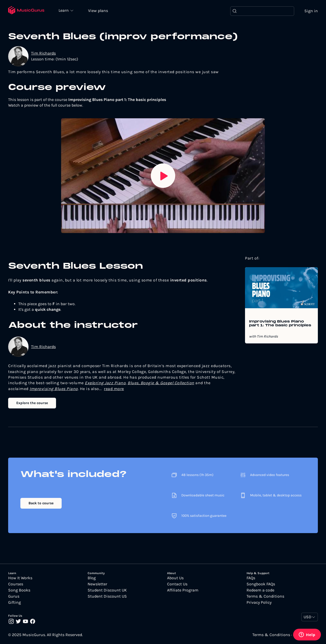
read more (114, 389)
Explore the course (32, 403)
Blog (92, 578)
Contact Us (177, 584)
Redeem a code (260, 590)
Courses (16, 584)
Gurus (14, 596)
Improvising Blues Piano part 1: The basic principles (280, 324)
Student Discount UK (107, 590)
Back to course (41, 503)
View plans (98, 11)
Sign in (311, 11)
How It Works (20, 578)
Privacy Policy (259, 602)
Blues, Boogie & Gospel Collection (161, 383)
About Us (175, 578)
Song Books (19, 590)
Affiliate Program (183, 590)
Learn (64, 10)
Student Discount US (107, 596)
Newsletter (97, 584)
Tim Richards (43, 53)
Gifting (15, 602)
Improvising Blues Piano (54, 389)
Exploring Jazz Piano (105, 383)
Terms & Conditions (265, 596)
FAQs (251, 578)
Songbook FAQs (261, 584)
